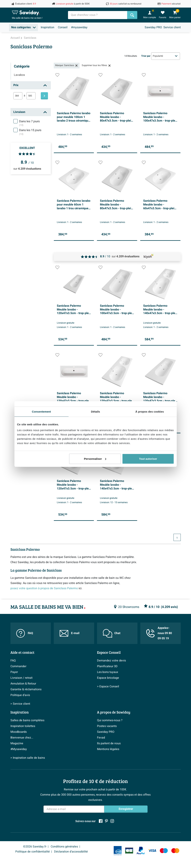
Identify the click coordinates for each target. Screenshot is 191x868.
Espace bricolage (108, 678)
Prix (16, 85)
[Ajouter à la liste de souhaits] (57, 76)
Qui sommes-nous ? (110, 720)
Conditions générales (64, 847)
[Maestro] (164, 851)
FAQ (25, 633)
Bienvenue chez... (22, 738)
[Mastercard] (175, 851)
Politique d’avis (20, 695)
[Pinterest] (106, 821)
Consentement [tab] (41, 412)
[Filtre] (44, 96)
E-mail (69, 633)
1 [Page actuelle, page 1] (177, 538)
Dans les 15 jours (30, 132)
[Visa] (152, 851)
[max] (31, 96)
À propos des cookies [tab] (150, 412)
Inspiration (48, 27)
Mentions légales (108, 749)
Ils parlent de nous (109, 743)
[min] (18, 96)
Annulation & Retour (23, 684)
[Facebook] (101, 821)
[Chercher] (132, 15)
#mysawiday (79, 27)
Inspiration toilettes (23, 726)
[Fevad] (118, 851)
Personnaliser (95, 459)
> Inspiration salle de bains (28, 758)
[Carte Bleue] (129, 851)
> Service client (20, 704)
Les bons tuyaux (108, 672)
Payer (14, 672)
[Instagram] (112, 821)
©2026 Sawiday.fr (35, 847)
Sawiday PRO (153, 27)
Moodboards (19, 732)
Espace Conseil (109, 652)
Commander (18, 666)
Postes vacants (107, 726)
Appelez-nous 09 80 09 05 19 (159, 633)
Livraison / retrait (21, 678)
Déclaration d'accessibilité (71, 852)
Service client (172, 27)
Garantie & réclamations (26, 689)
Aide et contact (22, 652)
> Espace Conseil (108, 686)
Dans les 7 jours (29, 123)
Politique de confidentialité (33, 852)
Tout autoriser (148, 459)
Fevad (101, 738)
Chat (112, 633)
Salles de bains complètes (27, 720)
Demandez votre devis (111, 661)
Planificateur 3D (107, 666)
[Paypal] (141, 851)
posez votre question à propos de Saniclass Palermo (44, 588)
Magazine (17, 743)
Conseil (63, 27)
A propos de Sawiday (114, 712)
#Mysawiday (19, 749)
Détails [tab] (96, 412)
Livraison (19, 112)
